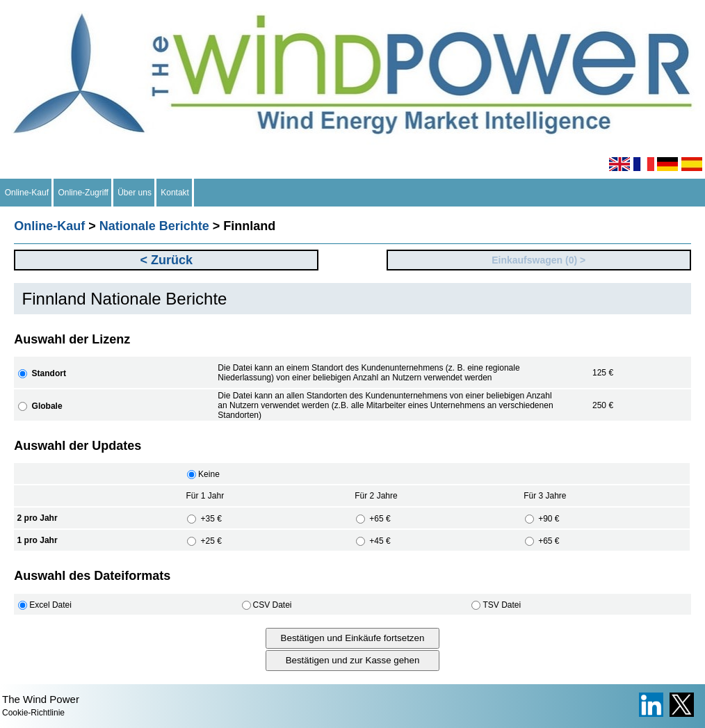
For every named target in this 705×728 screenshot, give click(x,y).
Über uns (135, 193)
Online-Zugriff (83, 193)
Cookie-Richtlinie (33, 713)
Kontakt (175, 193)
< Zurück (167, 260)
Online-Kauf (27, 193)
